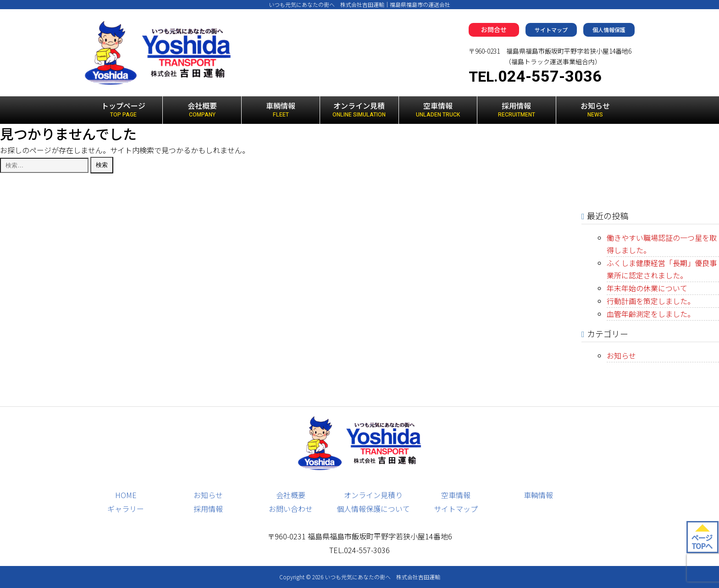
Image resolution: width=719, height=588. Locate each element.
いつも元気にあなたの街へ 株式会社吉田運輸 (382, 577)
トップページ (123, 110)
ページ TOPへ (702, 542)
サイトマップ (551, 30)
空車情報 (438, 110)
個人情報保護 (609, 30)
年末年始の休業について (647, 288)
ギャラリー (126, 509)
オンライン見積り (373, 495)
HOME (126, 495)
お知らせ (595, 110)
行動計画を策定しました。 (651, 301)
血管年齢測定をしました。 (651, 314)
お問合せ (494, 29)
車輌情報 (281, 110)
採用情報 (516, 110)
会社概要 (202, 110)
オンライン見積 (359, 110)
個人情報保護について (373, 509)
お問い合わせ (291, 509)
